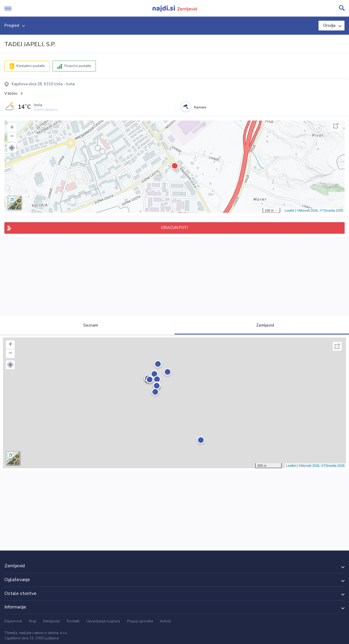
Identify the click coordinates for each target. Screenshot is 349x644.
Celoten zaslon (336, 126)
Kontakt (73, 621)
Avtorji (165, 621)
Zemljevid (262, 325)
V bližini (11, 93)
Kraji (33, 621)
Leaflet (289, 210)
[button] (12, 148)
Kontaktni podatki (31, 66)
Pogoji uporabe (140, 621)
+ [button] (12, 128)
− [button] (12, 137)
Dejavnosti (13, 621)
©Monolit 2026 (307, 210)
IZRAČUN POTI (174, 228)
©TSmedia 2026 (331, 210)
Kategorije (51, 621)
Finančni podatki (78, 66)
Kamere (200, 107)
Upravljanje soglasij (103, 621)
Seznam (87, 325)
